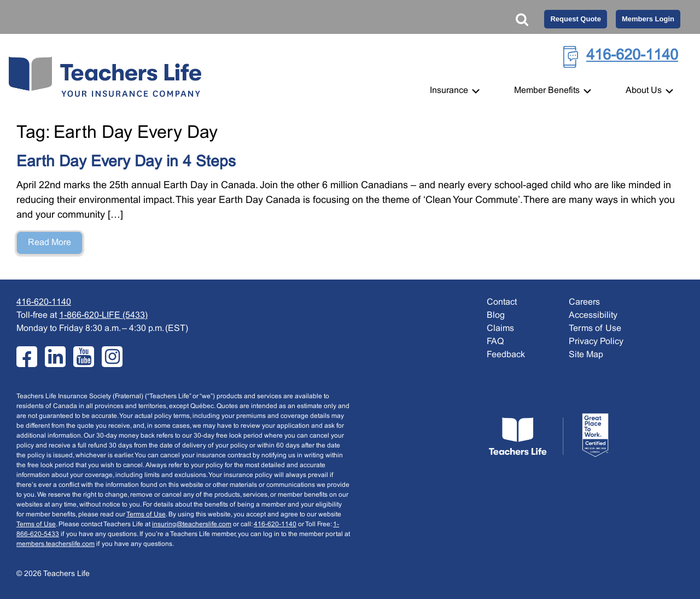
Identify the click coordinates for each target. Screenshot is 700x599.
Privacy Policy (596, 342)
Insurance (456, 91)
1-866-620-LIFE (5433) (103, 315)
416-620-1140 (632, 56)
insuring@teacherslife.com (192, 525)
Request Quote (575, 19)
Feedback (506, 355)
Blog (496, 315)
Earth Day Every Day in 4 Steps (126, 162)
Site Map (586, 355)
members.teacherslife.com (56, 544)
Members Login (648, 19)
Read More (49, 243)
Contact (502, 302)
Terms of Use (146, 515)
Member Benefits (553, 91)
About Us (650, 91)
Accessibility (593, 315)
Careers (584, 302)
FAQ (495, 342)
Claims (500, 328)
